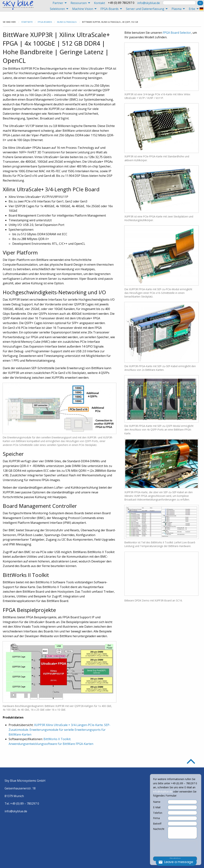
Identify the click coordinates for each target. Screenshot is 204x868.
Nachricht (159, 829)
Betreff (157, 824)
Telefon (158, 813)
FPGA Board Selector (177, 33)
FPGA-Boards (45, 22)
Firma (156, 818)
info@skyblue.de (149, 3)
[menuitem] (59, 3)
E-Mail (157, 807)
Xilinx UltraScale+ (67, 22)
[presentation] (175, 847)
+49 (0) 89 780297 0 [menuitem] (121, 3)
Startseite (27, 22)
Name (157, 802)
